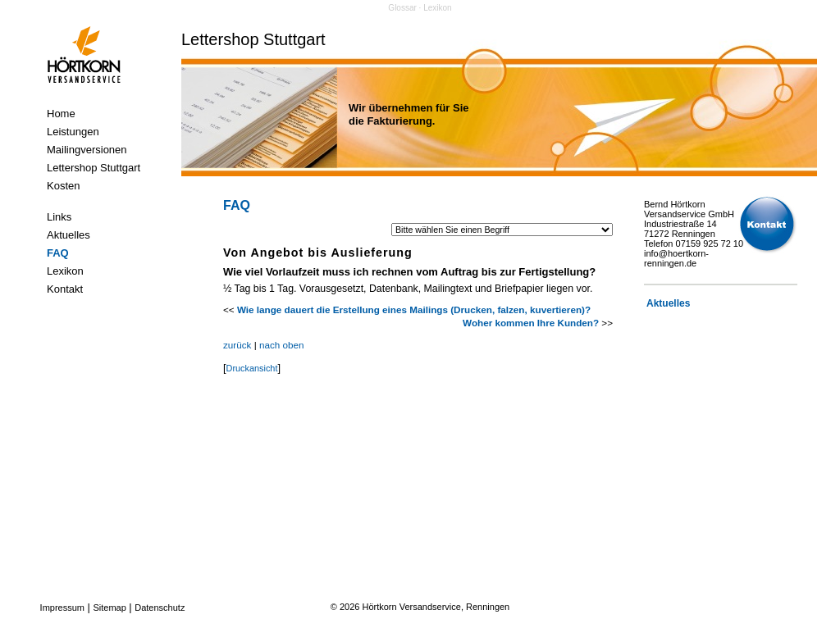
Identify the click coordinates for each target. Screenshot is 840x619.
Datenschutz (160, 608)
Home (61, 114)
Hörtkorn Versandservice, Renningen (436, 607)
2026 (349, 607)
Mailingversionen (87, 150)
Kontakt (65, 289)
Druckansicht (252, 368)
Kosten (63, 186)
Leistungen (73, 132)
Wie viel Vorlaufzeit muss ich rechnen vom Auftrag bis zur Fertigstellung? (409, 272)
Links (59, 217)
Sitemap (109, 608)
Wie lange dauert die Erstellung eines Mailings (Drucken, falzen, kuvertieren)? (414, 309)
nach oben (282, 345)
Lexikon (65, 271)
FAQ (58, 253)
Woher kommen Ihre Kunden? (531, 323)
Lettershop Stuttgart (94, 168)
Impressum (62, 608)
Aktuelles (68, 235)
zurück (237, 345)
